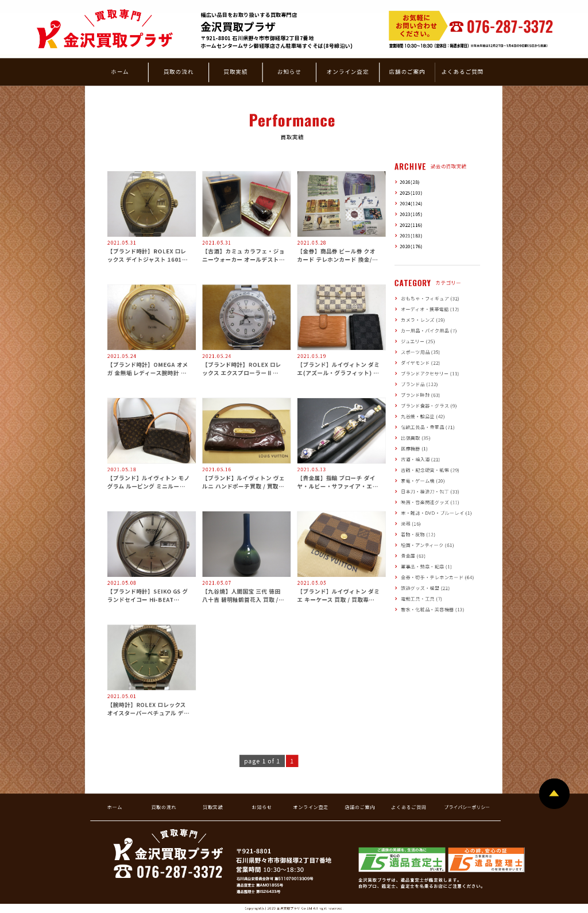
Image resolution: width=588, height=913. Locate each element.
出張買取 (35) (416, 438)
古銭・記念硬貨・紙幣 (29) (430, 470)
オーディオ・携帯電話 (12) (430, 309)
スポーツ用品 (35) (420, 352)
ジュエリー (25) (418, 341)
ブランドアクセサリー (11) (430, 373)
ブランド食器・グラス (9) (429, 405)
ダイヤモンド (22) (420, 363)
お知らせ (289, 71)
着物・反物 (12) (418, 534)
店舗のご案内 (407, 71)
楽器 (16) (411, 524)
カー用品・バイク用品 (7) (429, 331)
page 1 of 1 (262, 761)
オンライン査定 (348, 71)
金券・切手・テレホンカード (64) (437, 577)
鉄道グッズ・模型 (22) (425, 588)
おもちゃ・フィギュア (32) (430, 298)
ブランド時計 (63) (420, 395)
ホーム (120, 71)
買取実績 (235, 71)
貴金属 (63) (413, 556)
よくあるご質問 (462, 71)
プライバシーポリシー (467, 807)
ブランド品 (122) (419, 384)
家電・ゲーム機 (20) (423, 481)
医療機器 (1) (414, 448)
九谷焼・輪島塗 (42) (423, 416)
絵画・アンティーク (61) (428, 545)
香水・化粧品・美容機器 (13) (432, 609)
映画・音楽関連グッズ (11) (430, 502)
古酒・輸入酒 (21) (420, 459)
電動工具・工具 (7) (421, 598)
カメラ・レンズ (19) (423, 320)
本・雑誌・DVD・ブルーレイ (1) (436, 513)
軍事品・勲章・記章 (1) (426, 566)
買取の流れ (179, 71)
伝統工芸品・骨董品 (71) (428, 427)
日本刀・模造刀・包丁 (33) (430, 492)
